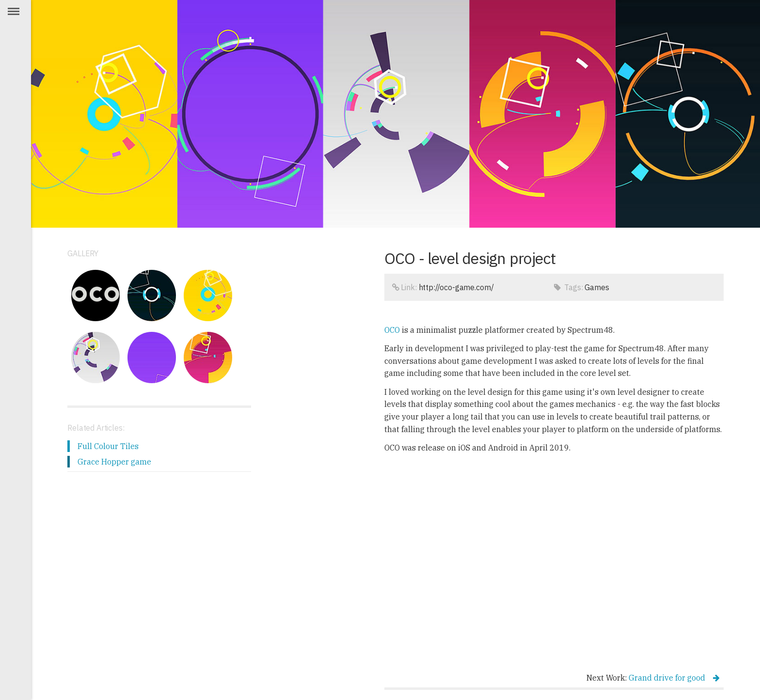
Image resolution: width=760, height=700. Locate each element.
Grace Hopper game (114, 462)
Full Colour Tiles (108, 446)
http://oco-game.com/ (456, 287)
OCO (392, 330)
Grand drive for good (674, 678)
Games (597, 287)
